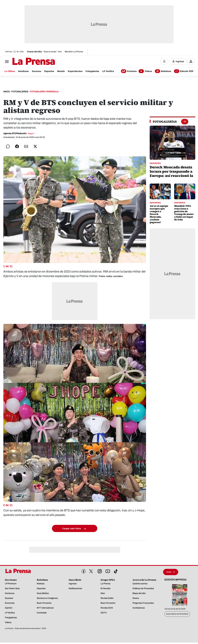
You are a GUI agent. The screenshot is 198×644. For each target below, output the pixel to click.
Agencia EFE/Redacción (19, 133)
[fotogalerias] (165, 122)
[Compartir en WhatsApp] (8, 146)
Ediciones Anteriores (177, 614)
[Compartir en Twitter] (35, 146)
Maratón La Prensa (74, 52)
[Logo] (26, 62)
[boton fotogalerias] (185, 121)
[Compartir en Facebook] (17, 146)
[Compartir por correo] (26, 146)
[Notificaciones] (164, 61)
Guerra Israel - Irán (53, 52)
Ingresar (180, 61)
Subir (171, 572)
